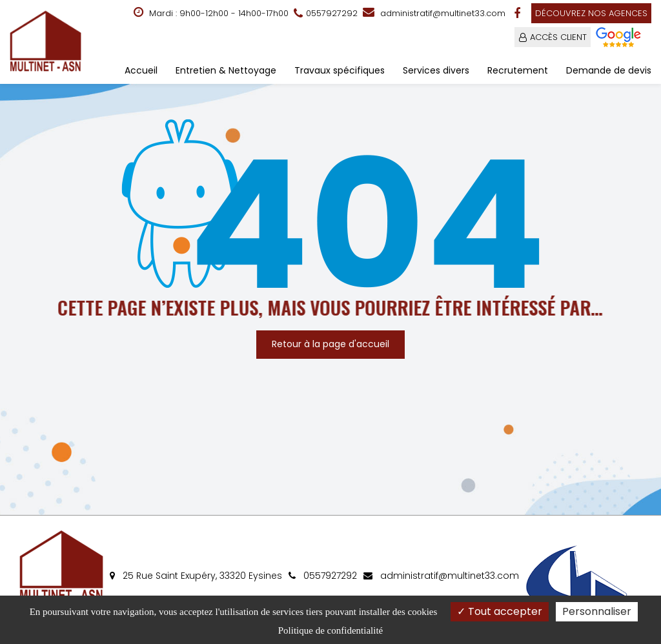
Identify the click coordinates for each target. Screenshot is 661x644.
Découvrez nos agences (591, 13)
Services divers (436, 70)
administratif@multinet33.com (434, 13)
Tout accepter (500, 611)
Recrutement (518, 70)
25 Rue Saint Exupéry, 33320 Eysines (196, 576)
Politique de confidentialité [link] (330, 630)
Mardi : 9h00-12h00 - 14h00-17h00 (211, 13)
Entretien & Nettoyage (226, 70)
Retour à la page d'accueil (330, 344)
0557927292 (323, 576)
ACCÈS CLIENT (558, 37)
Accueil (141, 70)
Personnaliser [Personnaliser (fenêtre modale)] (597, 611)
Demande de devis (609, 70)
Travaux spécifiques (340, 70)
